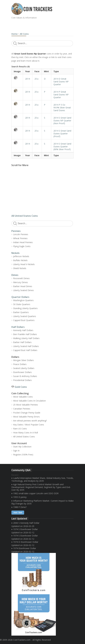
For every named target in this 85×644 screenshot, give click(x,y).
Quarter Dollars (20, 297)
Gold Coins (21, 387)
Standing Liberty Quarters (25, 308)
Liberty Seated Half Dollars (26, 346)
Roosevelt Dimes (21, 278)
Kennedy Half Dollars (23, 330)
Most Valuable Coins (23, 397)
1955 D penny (20, 497)
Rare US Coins (20, 429)
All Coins (24, 34)
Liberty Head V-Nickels (24, 264)
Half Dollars (18, 327)
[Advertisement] (46, 25)
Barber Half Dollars (22, 342)
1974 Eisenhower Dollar (25, 548)
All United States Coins (25, 216)
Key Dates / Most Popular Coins (29, 425)
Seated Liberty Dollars (24, 368)
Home (14, 34)
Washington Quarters (23, 300)
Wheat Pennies (20, 238)
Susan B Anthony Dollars (25, 376)
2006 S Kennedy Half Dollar (26, 523)
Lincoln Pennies (21, 234)
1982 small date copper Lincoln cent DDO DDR (36, 493)
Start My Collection (22, 447)
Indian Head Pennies (23, 242)
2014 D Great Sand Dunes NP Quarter (61, 82)
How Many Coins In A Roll (26, 433)
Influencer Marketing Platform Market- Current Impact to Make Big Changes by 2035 (42, 502)
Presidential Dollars (22, 380)
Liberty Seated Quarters (25, 316)
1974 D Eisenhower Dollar (26, 542)
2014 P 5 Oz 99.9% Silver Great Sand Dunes (62, 108)
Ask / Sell (18, 513)
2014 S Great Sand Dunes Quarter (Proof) (62, 134)
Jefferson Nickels (21, 256)
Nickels (15, 253)
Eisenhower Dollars (22, 372)
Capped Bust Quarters (24, 320)
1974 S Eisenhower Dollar (25, 529)
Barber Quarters (21, 312)
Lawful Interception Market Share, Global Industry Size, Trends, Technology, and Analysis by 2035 (42, 479)
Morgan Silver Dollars (23, 360)
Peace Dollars (20, 364)
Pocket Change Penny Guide (27, 413)
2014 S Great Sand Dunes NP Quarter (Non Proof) (62, 121)
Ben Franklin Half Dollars (25, 334)
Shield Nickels (20, 268)
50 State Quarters (22, 304)
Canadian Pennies (22, 409)
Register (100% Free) (23, 455)
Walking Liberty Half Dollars (26, 338)
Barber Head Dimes (23, 286)
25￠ (37, 79)
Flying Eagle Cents (22, 246)
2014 (28, 79)
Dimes (15, 275)
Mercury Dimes (21, 282)
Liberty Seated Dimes (23, 290)
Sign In (16, 451)
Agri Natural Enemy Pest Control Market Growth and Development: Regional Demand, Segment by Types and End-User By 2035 (41, 487)
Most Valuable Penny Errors (26, 417)
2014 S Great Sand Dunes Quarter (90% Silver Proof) (62, 146)
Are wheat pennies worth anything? (30, 421)
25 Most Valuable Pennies (26, 405)
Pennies (16, 231)
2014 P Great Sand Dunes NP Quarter (61, 95)
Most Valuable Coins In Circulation (29, 401)
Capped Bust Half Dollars (25, 350)
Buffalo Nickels (20, 260)
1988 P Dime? (20, 507)
